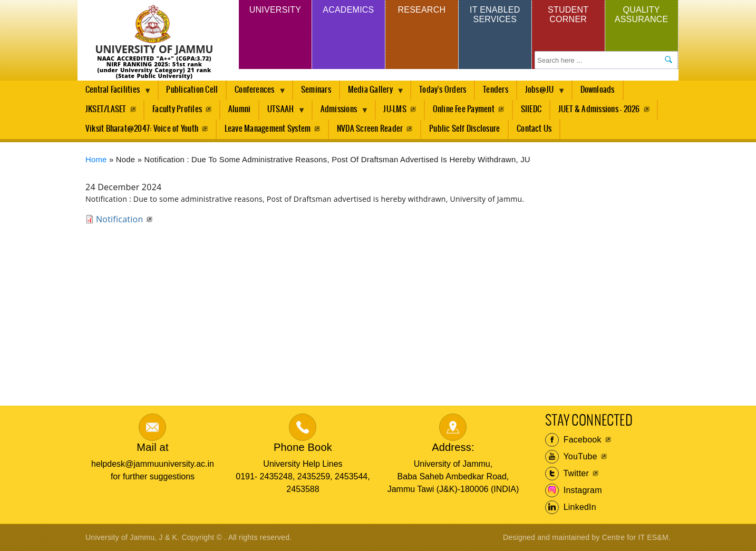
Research (421, 10)
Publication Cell (192, 90)
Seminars (316, 90)
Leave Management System (268, 129)
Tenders (496, 90)
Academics (348, 10)
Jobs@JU (541, 93)
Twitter (567, 474)
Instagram (574, 490)
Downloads (598, 90)
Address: (453, 447)
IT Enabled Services (495, 14)
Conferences (256, 93)
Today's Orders (443, 90)
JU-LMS (395, 109)
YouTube (571, 457)
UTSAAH (283, 112)
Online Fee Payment (464, 109)
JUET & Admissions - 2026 (599, 109)
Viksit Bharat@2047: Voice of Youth (142, 129)
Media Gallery (372, 93)
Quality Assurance (642, 14)
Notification (119, 219)
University (275, 10)
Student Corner (568, 14)
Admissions (341, 112)
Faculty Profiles (177, 109)
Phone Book (303, 447)
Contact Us (534, 129)
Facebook (573, 440)
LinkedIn (571, 507)
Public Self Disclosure (464, 129)
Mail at (152, 447)
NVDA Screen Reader (370, 129)
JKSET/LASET (106, 109)
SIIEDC (531, 109)
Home (96, 160)
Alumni (239, 109)
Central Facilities (114, 93)
